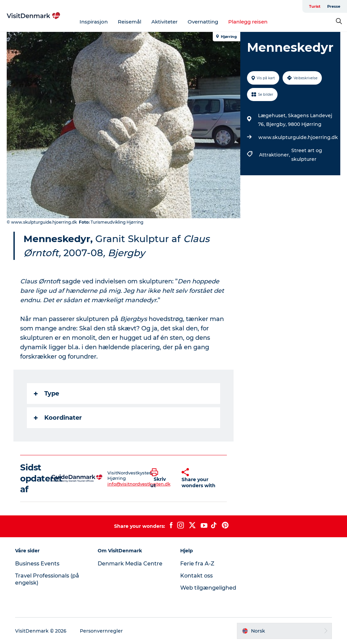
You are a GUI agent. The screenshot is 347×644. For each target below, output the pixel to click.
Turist (315, 6)
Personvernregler (101, 631)
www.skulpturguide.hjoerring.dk (298, 137)
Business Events (37, 564)
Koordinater (58, 418)
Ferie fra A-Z (197, 564)
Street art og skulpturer (307, 155)
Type (46, 394)
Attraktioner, (275, 155)
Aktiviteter (164, 22)
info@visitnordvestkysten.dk (139, 484)
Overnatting (203, 22)
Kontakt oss (196, 576)
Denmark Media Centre (130, 564)
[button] (161, 478)
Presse (334, 6)
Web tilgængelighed (208, 588)
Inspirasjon (94, 22)
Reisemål (130, 22)
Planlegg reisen (248, 22)
